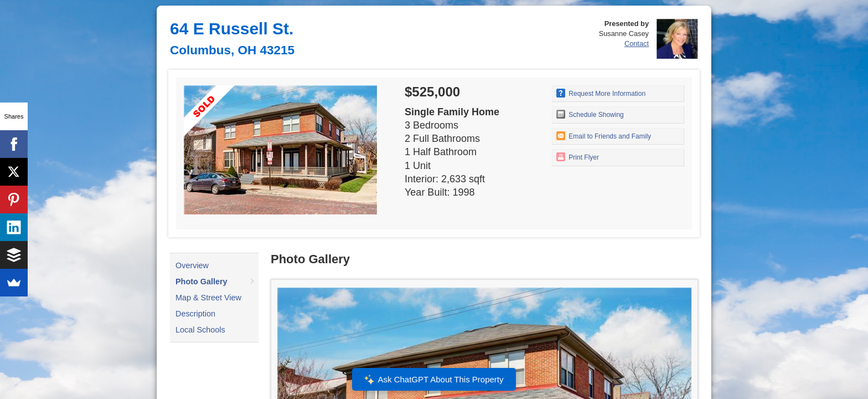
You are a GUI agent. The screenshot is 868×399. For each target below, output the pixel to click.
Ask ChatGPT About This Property (434, 380)
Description (195, 314)
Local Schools (200, 330)
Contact (637, 44)
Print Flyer (578, 157)
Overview (192, 265)
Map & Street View (208, 298)
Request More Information (601, 93)
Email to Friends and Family (604, 136)
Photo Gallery (201, 282)
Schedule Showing (590, 114)
